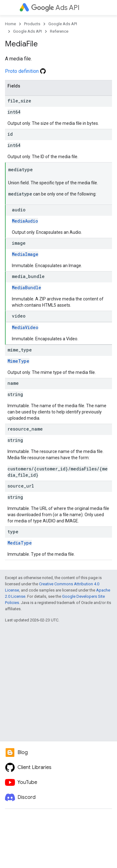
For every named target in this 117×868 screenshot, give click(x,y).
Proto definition (25, 71)
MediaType (20, 543)
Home (10, 24)
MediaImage (25, 254)
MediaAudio (25, 221)
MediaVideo (25, 327)
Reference (59, 31)
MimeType (18, 361)
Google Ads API (63, 24)
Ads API (55, 8)
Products (32, 24)
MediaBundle (27, 288)
